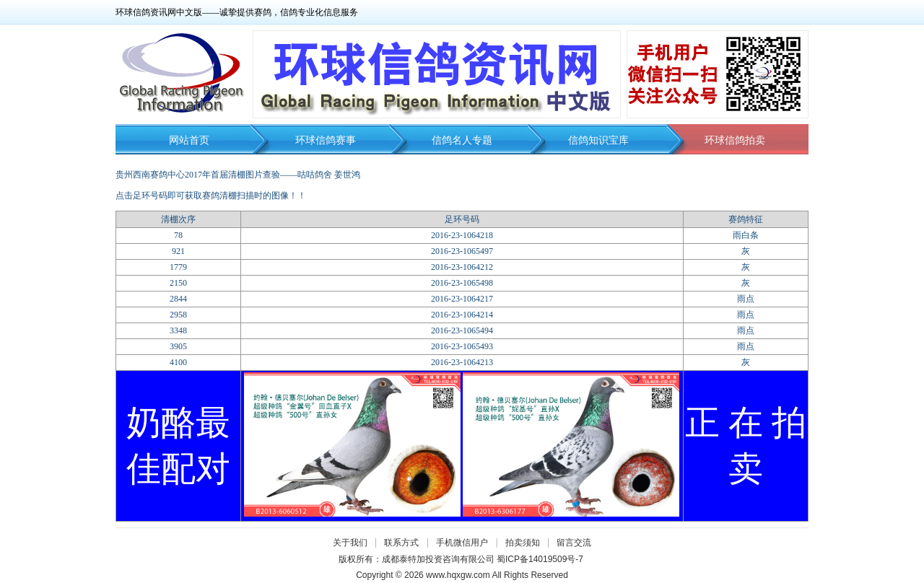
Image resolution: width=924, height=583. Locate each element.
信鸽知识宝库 (598, 140)
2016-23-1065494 (462, 330)
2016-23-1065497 (462, 251)
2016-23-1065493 (462, 346)
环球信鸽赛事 (326, 140)
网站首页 (189, 140)
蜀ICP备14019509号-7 (540, 559)
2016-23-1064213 (462, 362)
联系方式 (401, 543)
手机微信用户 (462, 543)
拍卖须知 (526, 543)
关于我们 (350, 543)
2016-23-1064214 (462, 315)
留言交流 (574, 543)
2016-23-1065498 (462, 283)
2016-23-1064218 (462, 235)
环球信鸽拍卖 (735, 140)
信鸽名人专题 (462, 140)
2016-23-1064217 (462, 299)
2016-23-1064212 (462, 267)
